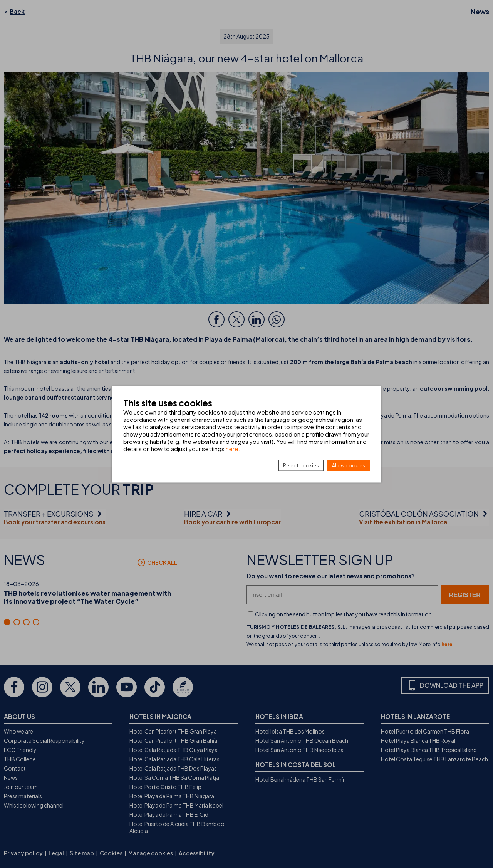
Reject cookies (301, 465)
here (232, 448)
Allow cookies (349, 465)
